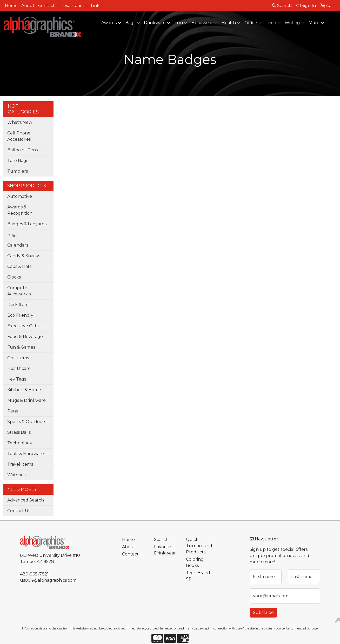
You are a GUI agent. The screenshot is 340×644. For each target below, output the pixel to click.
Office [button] (251, 23)
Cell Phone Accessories (19, 136)
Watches (16, 475)
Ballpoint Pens (22, 150)
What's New (20, 122)
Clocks (14, 277)
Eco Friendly (20, 315)
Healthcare (19, 368)
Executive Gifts (23, 326)
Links (96, 6)
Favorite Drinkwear (165, 550)
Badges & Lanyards (27, 224)
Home (11, 6)
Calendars (18, 245)
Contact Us (19, 511)
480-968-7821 (34, 574)
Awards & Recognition (20, 210)
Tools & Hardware (26, 454)
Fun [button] (179, 23)
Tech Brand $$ (198, 576)
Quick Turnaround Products (199, 546)
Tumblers (18, 171)
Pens (12, 411)
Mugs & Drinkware (26, 400)
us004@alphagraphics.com (48, 580)
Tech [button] (271, 23)
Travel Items (20, 464)
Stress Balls (19, 432)
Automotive (20, 196)
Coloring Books (195, 562)
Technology (20, 443)
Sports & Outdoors (27, 422)
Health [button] (229, 23)
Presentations (73, 6)
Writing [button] (292, 23)
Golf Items (18, 358)
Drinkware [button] (155, 23)
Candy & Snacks (24, 256)
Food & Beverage (25, 337)
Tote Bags (18, 161)
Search (282, 6)
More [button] (314, 23)
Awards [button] (109, 23)
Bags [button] (130, 23)
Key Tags (17, 379)
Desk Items (19, 305)
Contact (46, 6)
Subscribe (263, 612)
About (28, 6)
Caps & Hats (19, 266)
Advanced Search (26, 500)
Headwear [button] (202, 23)
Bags (12, 235)
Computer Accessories (19, 291)
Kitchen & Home (24, 390)
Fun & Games (21, 347)
